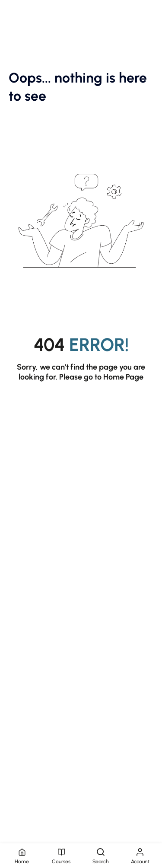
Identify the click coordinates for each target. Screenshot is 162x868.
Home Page (123, 377)
